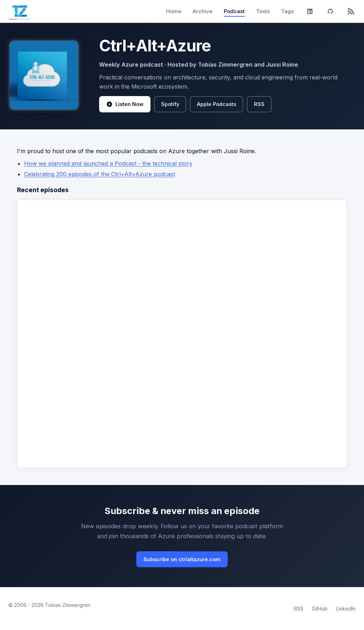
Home (174, 11)
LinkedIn (346, 609)
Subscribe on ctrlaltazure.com (182, 559)
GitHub (320, 609)
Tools (263, 11)
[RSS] (351, 11)
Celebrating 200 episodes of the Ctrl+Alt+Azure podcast (99, 174)
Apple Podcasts (217, 104)
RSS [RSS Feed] (299, 609)
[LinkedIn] (310, 11)
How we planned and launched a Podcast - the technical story (108, 163)
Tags (288, 11)
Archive (203, 11)
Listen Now (125, 104)
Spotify (170, 104)
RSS (259, 104)
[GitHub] (330, 11)
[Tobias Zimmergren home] (19, 11)
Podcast (234, 11)
